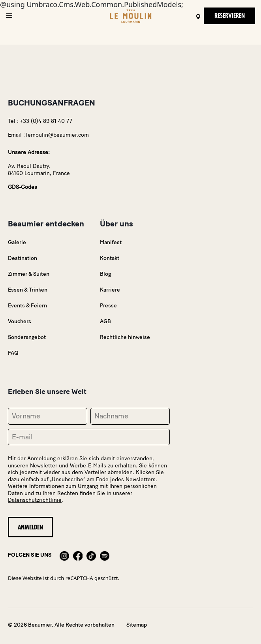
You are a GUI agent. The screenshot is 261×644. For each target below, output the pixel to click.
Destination (23, 258)
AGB (105, 321)
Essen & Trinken (28, 290)
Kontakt (110, 258)
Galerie (17, 242)
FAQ (13, 353)
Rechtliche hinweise (125, 337)
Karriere (110, 290)
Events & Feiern (27, 306)
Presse (108, 306)
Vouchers (20, 321)
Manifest (111, 242)
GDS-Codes (23, 187)
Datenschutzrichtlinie (35, 500)
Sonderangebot (27, 337)
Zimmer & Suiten (29, 274)
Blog (105, 274)
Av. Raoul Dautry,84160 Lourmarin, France (39, 170)
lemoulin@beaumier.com (57, 135)
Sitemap (137, 625)
